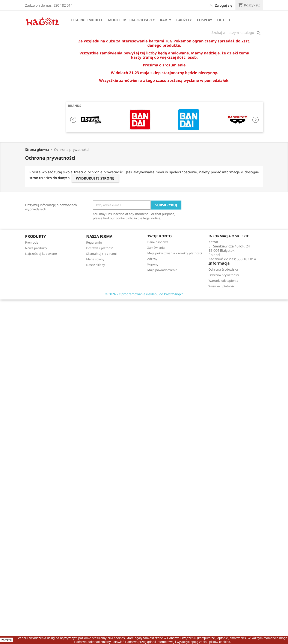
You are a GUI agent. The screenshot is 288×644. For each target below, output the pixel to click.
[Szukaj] (236, 33)
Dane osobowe (158, 242)
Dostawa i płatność (100, 248)
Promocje (32, 242)
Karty (166, 20)
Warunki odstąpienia (223, 281)
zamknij (7, 640)
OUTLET (224, 20)
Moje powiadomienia (162, 270)
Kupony (153, 264)
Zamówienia (156, 248)
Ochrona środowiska (223, 269)
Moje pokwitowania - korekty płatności (175, 253)
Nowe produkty (36, 248)
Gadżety (184, 20)
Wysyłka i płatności (222, 286)
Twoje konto (160, 236)
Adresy (152, 259)
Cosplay (204, 20)
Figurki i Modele (87, 20)
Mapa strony (95, 259)
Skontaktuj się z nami (101, 254)
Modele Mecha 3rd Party (131, 20)
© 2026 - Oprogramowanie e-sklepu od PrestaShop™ (144, 294)
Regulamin (94, 242)
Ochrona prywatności (224, 275)
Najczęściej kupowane (41, 254)
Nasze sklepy (96, 265)
